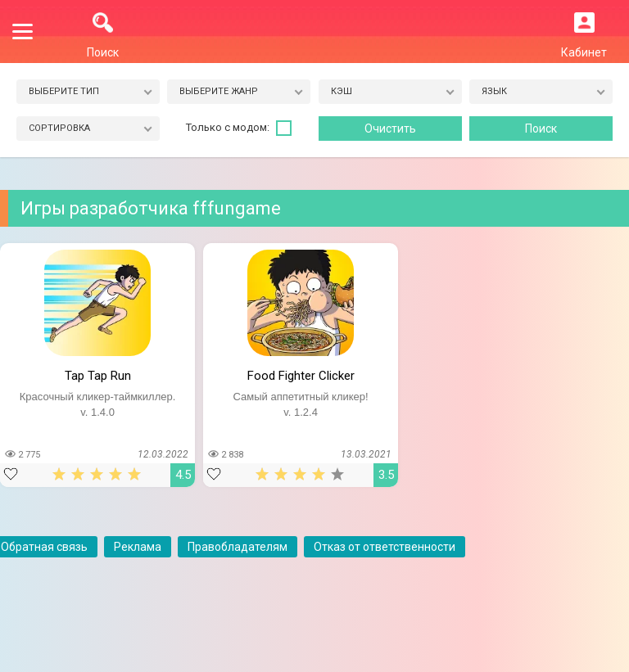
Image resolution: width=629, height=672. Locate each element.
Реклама (138, 547)
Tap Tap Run (98, 376)
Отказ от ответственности (385, 547)
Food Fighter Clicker (301, 376)
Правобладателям (238, 547)
